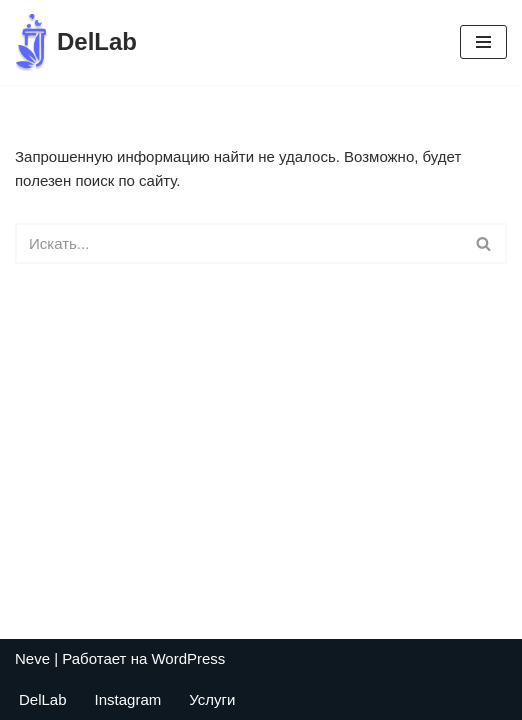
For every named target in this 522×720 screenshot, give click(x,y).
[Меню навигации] (483, 42)
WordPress (188, 658)
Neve (32, 658)
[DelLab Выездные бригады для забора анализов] (76, 42)
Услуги (212, 699)
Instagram (128, 699)
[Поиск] (238, 243)
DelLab (43, 699)
